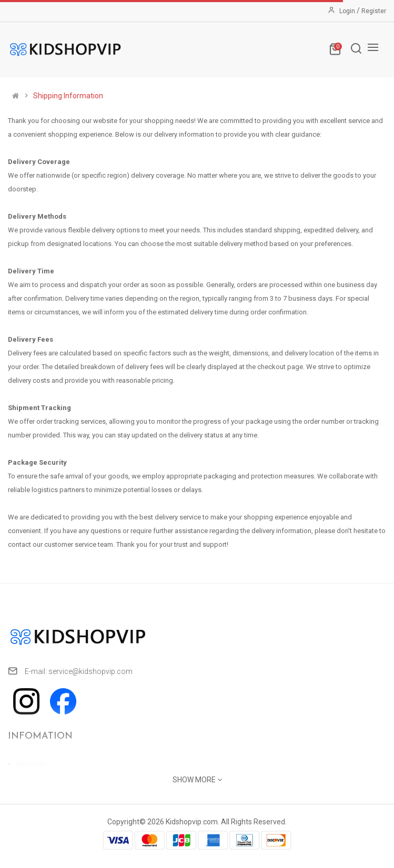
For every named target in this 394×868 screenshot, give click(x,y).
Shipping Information (68, 96)
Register (374, 11)
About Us (31, 764)
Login (348, 11)
